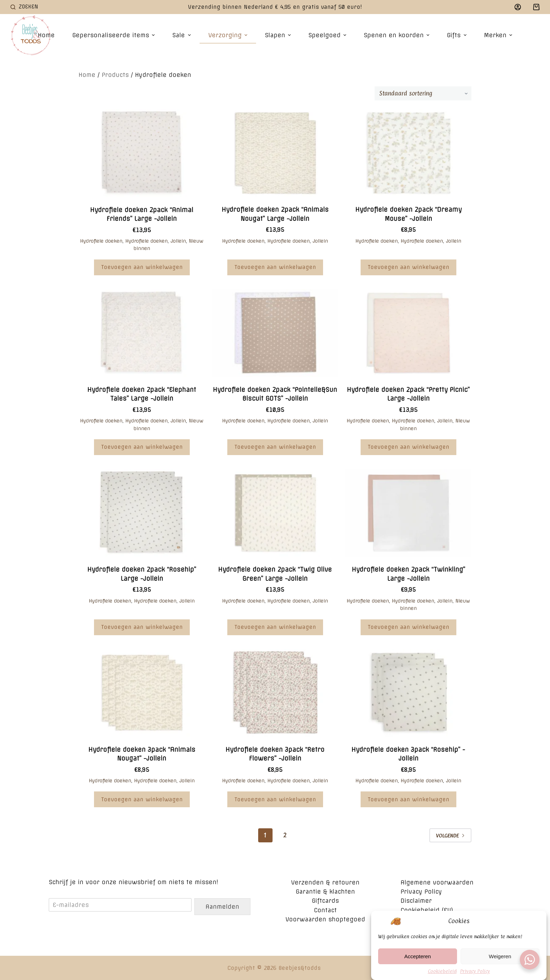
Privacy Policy (475, 975)
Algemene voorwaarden (437, 882)
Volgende (450, 836)
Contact (325, 910)
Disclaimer (416, 901)
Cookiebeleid (442, 975)
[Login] (518, 7)
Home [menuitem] (46, 35)
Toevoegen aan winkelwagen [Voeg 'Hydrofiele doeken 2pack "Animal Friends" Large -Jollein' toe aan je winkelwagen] (142, 267)
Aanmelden (222, 907)
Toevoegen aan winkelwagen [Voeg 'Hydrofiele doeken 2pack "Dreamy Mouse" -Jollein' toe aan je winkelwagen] (408, 267)
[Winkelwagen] (536, 7)
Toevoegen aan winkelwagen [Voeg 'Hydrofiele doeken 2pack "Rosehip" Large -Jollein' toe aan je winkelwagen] (142, 627)
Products (115, 75)
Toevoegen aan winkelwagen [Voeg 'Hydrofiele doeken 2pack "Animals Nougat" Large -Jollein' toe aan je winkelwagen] (275, 267)
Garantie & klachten (325, 892)
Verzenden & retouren (325, 882)
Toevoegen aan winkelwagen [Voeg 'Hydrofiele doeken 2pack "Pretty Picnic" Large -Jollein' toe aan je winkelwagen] (408, 447)
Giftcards (325, 901)
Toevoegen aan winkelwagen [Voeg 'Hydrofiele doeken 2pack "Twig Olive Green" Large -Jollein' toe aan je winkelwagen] (275, 627)
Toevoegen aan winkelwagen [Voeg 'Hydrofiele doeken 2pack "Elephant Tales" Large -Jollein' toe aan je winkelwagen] (142, 447)
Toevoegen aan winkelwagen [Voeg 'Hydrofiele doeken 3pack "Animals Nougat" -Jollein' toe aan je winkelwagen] (142, 799)
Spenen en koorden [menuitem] (397, 35)
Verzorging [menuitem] (229, 35)
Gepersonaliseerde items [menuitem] (114, 35)
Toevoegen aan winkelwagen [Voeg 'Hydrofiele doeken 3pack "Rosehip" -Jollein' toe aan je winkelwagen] (408, 799)
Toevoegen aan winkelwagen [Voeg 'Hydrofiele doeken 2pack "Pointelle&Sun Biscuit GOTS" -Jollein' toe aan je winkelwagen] (275, 447)
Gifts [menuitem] (457, 35)
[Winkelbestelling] (423, 93)
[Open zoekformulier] (24, 7)
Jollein (178, 241)
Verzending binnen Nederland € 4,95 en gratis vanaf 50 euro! (275, 7)
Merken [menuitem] (499, 35)
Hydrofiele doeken (101, 241)
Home (87, 75)
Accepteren (418, 960)
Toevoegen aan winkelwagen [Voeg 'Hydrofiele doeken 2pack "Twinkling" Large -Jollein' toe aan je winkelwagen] (408, 627)
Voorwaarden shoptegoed (325, 919)
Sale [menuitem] (182, 35)
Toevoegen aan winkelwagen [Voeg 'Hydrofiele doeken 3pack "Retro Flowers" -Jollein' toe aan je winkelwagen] (275, 799)
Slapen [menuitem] (279, 35)
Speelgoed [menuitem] (328, 35)
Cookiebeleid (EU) (427, 910)
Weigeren (500, 960)
